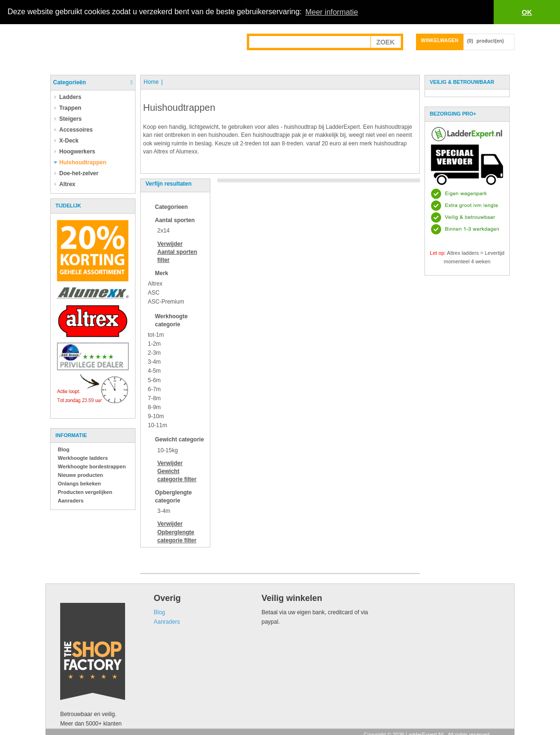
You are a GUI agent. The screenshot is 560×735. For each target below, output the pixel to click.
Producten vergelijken (85, 492)
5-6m (154, 380)
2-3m (154, 353)
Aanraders (71, 501)
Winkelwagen (440, 40)
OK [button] (527, 12)
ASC (154, 293)
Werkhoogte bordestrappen (92, 466)
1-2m (154, 344)
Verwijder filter (177, 251)
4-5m (154, 371)
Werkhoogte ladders (83, 458)
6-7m (154, 389)
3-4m (154, 362)
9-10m (156, 416)
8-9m (154, 407)
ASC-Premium (166, 302)
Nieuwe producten (80, 475)
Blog (63, 449)
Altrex (155, 284)
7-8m (154, 398)
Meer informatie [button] (331, 12)
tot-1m (156, 335)
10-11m (158, 425)
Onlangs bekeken (79, 484)
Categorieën (69, 82)
